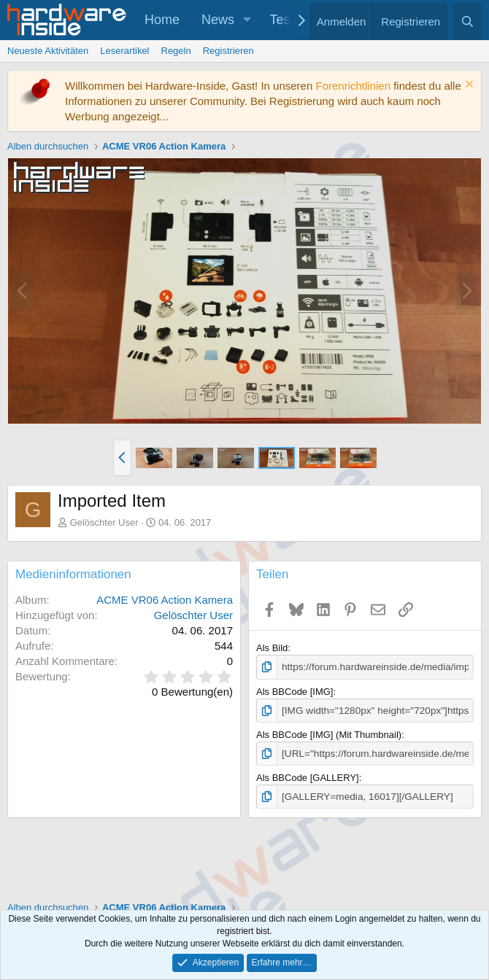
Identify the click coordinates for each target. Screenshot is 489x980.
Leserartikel (124, 51)
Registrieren (228, 51)
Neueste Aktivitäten (48, 51)
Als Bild (272, 648)
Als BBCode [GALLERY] (308, 775)
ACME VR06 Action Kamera (165, 600)
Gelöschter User (104, 522)
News (218, 20)
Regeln (176, 51)
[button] (247, 20)
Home (162, 20)
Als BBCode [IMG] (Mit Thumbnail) (329, 733)
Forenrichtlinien (353, 86)
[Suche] (467, 22)
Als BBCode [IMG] (294, 691)
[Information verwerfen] (467, 86)
